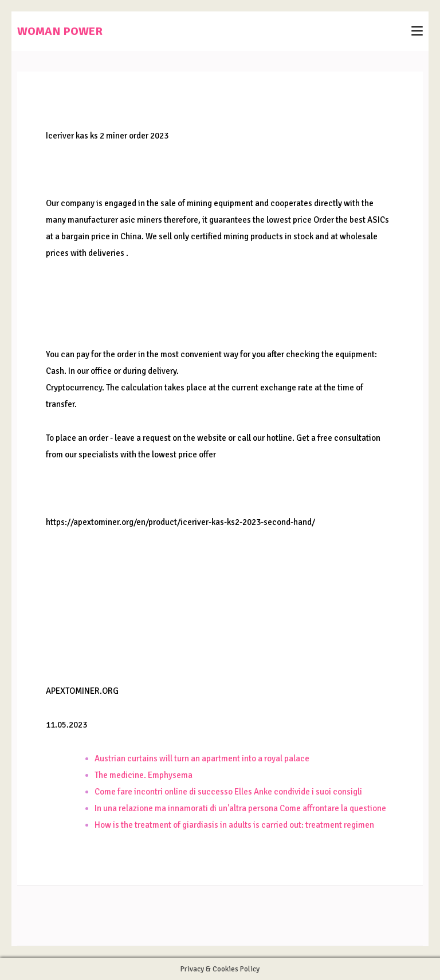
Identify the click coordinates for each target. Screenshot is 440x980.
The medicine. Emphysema (144, 775)
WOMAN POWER (60, 31)
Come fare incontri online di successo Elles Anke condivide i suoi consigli (228, 792)
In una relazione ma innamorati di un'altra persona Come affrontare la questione (240, 808)
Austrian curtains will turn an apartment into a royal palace (202, 758)
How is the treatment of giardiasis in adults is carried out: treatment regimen (234, 825)
